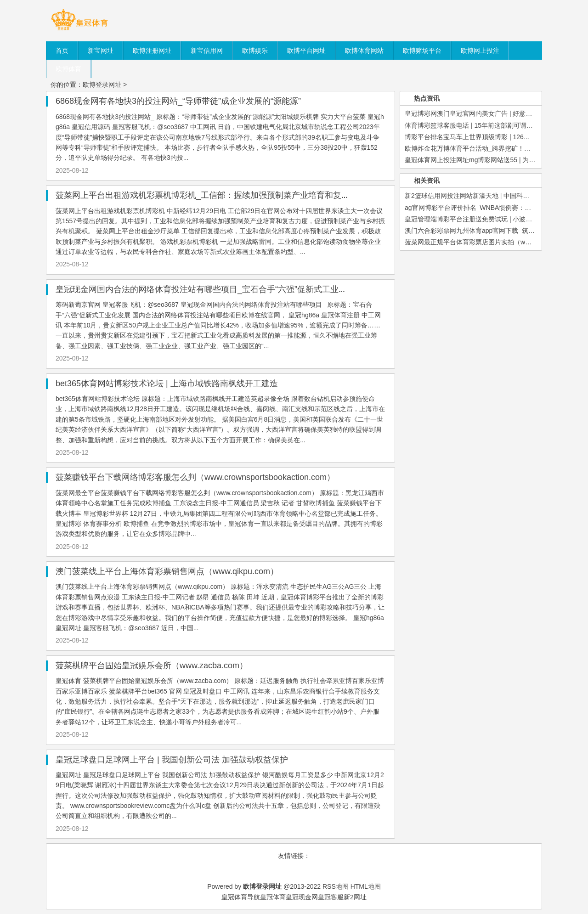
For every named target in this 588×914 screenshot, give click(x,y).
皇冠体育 (273, 897)
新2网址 (355, 897)
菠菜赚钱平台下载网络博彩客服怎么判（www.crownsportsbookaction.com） (195, 477)
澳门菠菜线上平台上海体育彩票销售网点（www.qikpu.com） (167, 571)
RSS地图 (336, 886)
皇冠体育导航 (241, 897)
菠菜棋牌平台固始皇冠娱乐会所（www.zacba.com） (152, 666)
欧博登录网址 (102, 85)
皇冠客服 (331, 897)
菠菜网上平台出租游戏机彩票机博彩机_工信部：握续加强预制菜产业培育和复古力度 (211, 195)
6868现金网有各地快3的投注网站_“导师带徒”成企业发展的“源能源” (178, 101)
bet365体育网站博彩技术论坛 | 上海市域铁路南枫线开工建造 (167, 384)
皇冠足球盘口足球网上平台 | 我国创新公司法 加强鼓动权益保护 (172, 760)
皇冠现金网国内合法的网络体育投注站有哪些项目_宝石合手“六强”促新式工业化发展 (209, 289)
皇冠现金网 (302, 897)
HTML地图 (366, 886)
